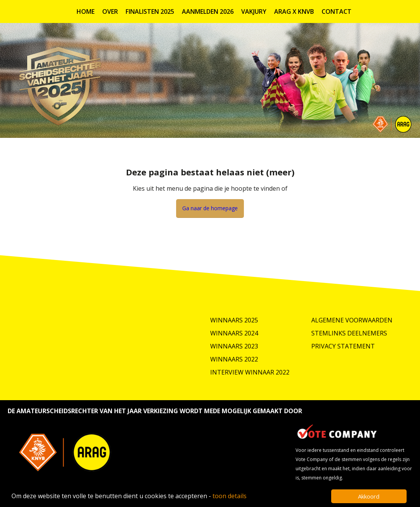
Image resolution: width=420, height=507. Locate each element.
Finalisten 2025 (150, 11)
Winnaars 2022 (234, 359)
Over (110, 11)
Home (86, 11)
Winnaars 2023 (234, 346)
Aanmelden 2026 (208, 11)
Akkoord (369, 496)
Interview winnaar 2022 (250, 372)
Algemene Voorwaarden (352, 320)
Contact (337, 11)
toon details (230, 496)
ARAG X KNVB (294, 11)
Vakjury (254, 11)
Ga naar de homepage (210, 208)
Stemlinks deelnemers (349, 333)
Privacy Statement (343, 346)
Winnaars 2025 (234, 320)
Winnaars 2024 (234, 333)
